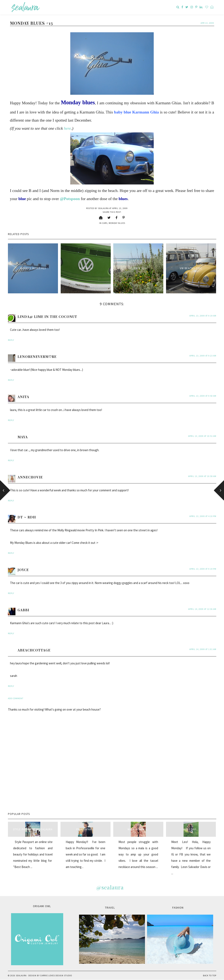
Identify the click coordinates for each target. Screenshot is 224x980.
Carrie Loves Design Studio (56, 976)
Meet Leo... (191, 829)
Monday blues (117, 223)
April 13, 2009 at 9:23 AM (203, 356)
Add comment (16, 698)
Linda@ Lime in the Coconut (47, 317)
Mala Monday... (138, 829)
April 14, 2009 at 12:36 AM (202, 609)
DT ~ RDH (27, 517)
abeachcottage (34, 650)
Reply (11, 340)
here (67, 128)
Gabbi (23, 610)
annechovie (30, 477)
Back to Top (210, 976)
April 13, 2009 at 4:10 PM (203, 516)
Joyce (23, 570)
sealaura (21, 976)
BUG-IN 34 (86, 268)
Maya (23, 437)
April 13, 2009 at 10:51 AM (202, 436)
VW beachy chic (191, 268)
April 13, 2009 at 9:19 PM (203, 569)
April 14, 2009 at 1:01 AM (203, 649)
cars (105, 223)
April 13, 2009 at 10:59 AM (202, 476)
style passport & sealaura (33, 829)
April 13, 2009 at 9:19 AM (203, 316)
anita (23, 397)
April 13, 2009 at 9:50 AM (203, 396)
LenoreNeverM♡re (37, 357)
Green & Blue (138, 268)
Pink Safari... (86, 829)
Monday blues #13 (33, 268)
